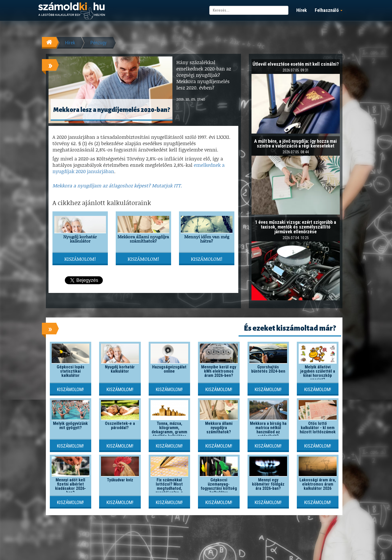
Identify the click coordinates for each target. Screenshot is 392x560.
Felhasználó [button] (329, 10)
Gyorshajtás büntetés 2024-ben (268, 369)
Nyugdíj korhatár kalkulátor (80, 239)
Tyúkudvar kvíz (120, 480)
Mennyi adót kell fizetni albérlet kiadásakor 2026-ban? (71, 486)
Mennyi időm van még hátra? (207, 239)
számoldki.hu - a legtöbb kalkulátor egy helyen (72, 11)
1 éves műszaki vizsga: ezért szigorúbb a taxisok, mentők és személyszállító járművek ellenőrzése (296, 227)
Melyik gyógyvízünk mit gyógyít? (70, 426)
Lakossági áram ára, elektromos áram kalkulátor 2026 (318, 484)
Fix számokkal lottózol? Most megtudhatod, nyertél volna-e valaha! (169, 488)
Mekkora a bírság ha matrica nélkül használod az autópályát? (268, 430)
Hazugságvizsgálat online (169, 369)
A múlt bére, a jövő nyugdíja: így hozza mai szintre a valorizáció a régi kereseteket (296, 143)
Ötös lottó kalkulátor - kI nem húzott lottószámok (318, 428)
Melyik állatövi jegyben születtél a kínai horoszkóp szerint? (318, 373)
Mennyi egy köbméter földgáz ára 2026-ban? (268, 484)
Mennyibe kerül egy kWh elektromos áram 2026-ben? (219, 371)
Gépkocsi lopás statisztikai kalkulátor (71, 371)
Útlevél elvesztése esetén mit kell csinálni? (296, 64)
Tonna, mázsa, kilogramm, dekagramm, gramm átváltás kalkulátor (169, 430)
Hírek (302, 10)
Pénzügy (99, 43)
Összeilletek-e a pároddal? (120, 426)
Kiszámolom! (80, 259)
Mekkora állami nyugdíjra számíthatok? (143, 239)
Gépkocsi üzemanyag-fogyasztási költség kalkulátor (219, 486)
